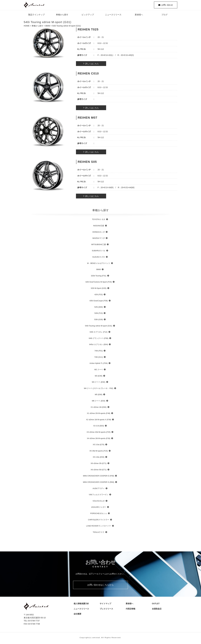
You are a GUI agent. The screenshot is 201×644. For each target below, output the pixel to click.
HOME (27, 27)
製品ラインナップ (36, 16)
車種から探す (62, 16)
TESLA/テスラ (99, 533)
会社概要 (78, 615)
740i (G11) (99, 358)
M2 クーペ (99, 370)
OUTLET (155, 605)
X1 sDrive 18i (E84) (99, 408)
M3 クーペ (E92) (99, 383)
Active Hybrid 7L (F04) (99, 364)
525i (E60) (99, 308)
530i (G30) (99, 320)
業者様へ (139, 16)
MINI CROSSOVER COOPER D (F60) (99, 477)
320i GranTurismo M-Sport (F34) (99, 283)
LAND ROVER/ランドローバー (99, 527)
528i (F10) (99, 314)
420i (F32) (99, 295)
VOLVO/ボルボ (99, 502)
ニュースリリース (113, 16)
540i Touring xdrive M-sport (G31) (99, 327)
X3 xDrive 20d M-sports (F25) (99, 433)
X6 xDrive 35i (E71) (99, 464)
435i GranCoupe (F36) (99, 302)
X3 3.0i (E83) (99, 427)
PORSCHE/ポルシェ (99, 514)
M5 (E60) (99, 396)
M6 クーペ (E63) (99, 402)
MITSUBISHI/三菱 (99, 245)
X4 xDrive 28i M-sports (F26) (99, 439)
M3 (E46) (99, 377)
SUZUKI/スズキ (99, 258)
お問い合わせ (167, 5)
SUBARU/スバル (99, 252)
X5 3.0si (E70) (99, 446)
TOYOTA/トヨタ (99, 220)
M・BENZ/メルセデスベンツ (99, 264)
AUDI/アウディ (99, 489)
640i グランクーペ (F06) (99, 339)
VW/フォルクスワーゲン (99, 496)
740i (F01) (99, 352)
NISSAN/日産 (99, 227)
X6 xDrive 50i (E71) (99, 471)
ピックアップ (88, 16)
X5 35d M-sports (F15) (99, 452)
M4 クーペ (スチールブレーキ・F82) (99, 389)
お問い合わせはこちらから (100, 586)
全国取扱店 (157, 610)
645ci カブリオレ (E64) (99, 346)
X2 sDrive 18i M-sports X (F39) (99, 421)
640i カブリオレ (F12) (99, 333)
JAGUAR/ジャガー (99, 508)
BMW (48, 27)
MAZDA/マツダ (99, 239)
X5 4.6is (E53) (99, 458)
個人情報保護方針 (80, 605)
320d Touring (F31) (99, 277)
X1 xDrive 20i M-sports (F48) (99, 414)
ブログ (164, 16)
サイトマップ (105, 605)
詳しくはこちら (92, 65)
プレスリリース (107, 610)
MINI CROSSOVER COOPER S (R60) (99, 483)
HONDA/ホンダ (99, 233)
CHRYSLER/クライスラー (99, 521)
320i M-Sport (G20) (99, 289)
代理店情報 (131, 610)
